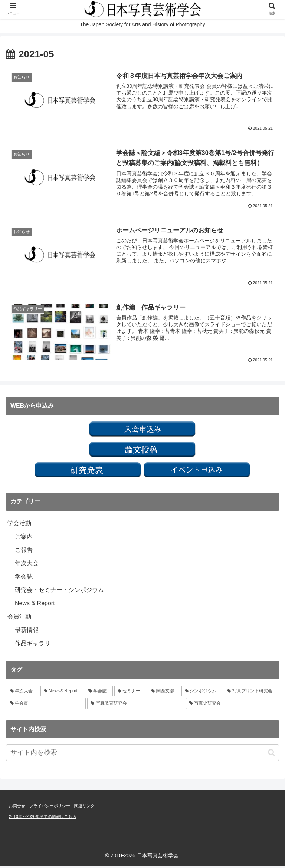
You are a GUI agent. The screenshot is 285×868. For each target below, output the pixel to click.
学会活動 (19, 525)
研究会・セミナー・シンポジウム (59, 592)
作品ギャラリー (36, 645)
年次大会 (27, 565)
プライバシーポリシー (50, 808)
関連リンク (84, 808)
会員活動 (19, 618)
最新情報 (27, 632)
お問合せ (17, 808)
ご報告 (24, 552)
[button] (271, 754)
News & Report (35, 605)
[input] (142, 754)
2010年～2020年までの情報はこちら (43, 818)
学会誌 (24, 578)
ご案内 (24, 538)
